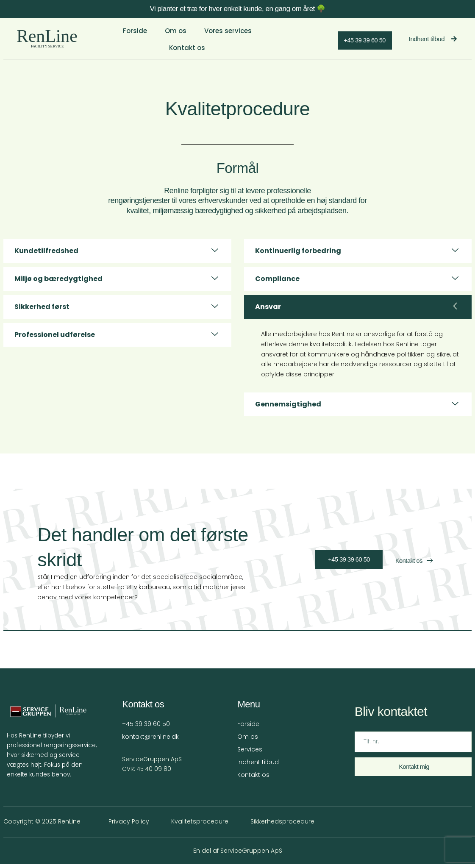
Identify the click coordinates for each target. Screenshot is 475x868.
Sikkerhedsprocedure (279, 825)
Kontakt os (282, 36)
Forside (132, 36)
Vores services (223, 36)
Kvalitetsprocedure (196, 825)
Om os (172, 36)
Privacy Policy (125, 825)
